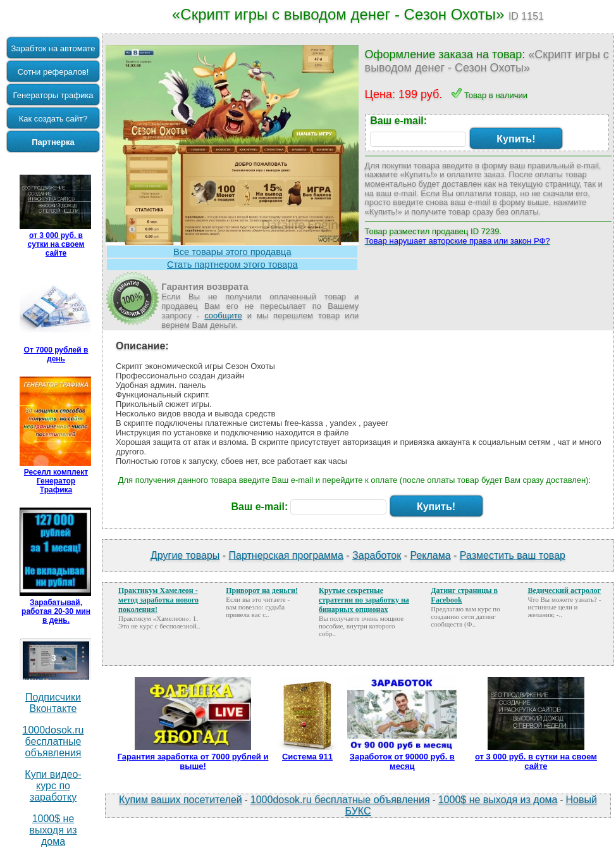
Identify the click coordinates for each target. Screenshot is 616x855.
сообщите (223, 315)
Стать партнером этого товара (232, 265)
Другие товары (185, 555)
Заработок (377, 555)
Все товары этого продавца (232, 252)
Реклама (430, 555)
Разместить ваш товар (513, 555)
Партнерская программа (286, 555)
